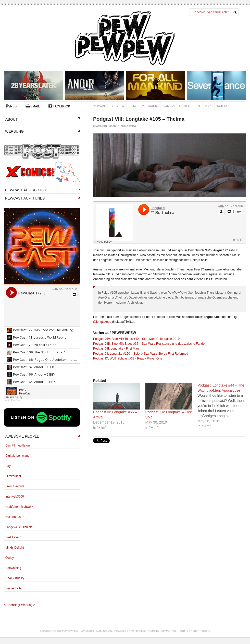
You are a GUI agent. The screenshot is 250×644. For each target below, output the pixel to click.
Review (118, 106)
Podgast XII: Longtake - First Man (116, 349)
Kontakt (33, 106)
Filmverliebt (13, 476)
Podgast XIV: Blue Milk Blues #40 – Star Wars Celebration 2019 (136, 339)
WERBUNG (14, 131)
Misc (209, 106)
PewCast (100, 106)
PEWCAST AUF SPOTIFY (26, 190)
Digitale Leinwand (17, 456)
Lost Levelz (13, 537)
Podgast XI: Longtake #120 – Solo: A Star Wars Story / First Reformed (141, 354)
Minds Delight (15, 548)
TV (142, 106)
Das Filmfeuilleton (17, 445)
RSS (11, 106)
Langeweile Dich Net (19, 527)
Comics (169, 106)
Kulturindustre (15, 517)
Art (197, 106)
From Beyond (15, 486)
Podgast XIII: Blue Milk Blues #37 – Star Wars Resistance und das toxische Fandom (150, 344)
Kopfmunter (168, 631)
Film (132, 106)
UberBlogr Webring (19, 605)
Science (224, 106)
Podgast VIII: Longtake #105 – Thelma (139, 119)
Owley (10, 558)
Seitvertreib (13, 588)
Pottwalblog (13, 568)
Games (185, 106)
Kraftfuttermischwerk (19, 507)
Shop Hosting (201, 631)
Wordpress (138, 631)
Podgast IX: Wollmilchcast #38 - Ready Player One (128, 358)
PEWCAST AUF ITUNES (25, 198)
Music (153, 106)
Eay (8, 466)
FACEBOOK (59, 106)
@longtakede (102, 322)
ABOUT (11, 119)
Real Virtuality (15, 578)
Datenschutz (104, 631)
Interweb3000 (15, 497)
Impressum (87, 631)
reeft (6, 400)
